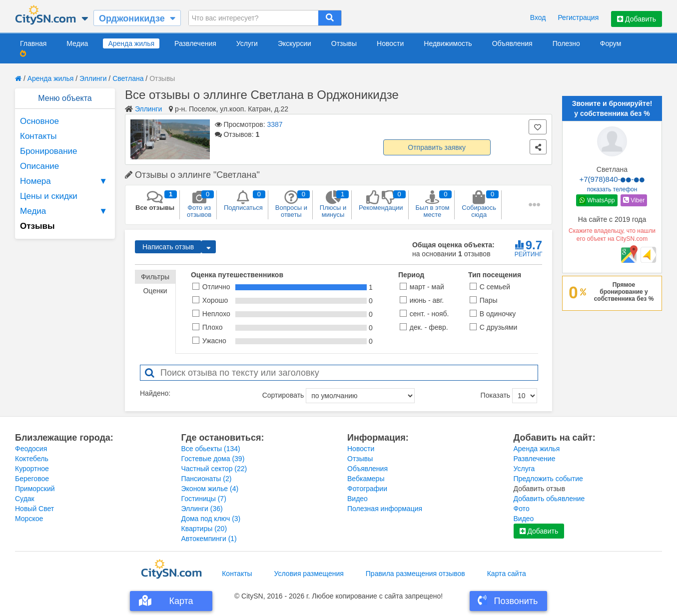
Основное (39, 121)
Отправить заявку (437, 147)
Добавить (637, 19)
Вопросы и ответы (291, 204)
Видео (357, 499)
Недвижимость (448, 43)
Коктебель (32, 459)
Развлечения (195, 43)
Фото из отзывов (199, 204)
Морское (29, 519)
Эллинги (93, 78)
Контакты (38, 136)
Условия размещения (309, 574)
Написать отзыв (168, 247)
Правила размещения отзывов (415, 574)
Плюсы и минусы (333, 204)
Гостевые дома (213, 459)
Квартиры (204, 529)
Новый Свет (34, 509)
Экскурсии (295, 43)
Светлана (128, 78)
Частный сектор (214, 469)
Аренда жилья (131, 43)
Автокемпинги (209, 539)
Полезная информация (385, 509)
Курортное (32, 469)
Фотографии (367, 489)
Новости (390, 43)
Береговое (32, 479)
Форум (611, 43)
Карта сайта (507, 574)
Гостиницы (204, 499)
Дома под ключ (211, 519)
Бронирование (49, 151)
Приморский (35, 489)
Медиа (77, 43)
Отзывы (344, 43)
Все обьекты (211, 449)
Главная (33, 43)
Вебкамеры (366, 479)
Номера (65, 181)
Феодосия (31, 449)
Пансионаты (207, 479)
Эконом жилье (210, 489)
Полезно (566, 43)
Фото (522, 509)
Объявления (512, 43)
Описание (39, 166)
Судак (25, 499)
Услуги (247, 43)
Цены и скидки (49, 196)
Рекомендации (381, 201)
